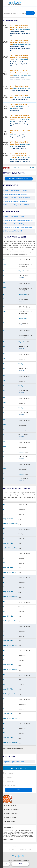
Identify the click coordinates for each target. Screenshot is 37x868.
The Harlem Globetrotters (16, 168)
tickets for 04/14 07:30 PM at (20, 145)
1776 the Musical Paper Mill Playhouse (16, 224)
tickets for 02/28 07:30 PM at (20, 61)
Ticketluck (14, 3)
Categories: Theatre (11, 814)
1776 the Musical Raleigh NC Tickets (15, 201)
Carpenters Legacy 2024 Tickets (13, 762)
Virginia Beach (23, 271)
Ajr (28, 168)
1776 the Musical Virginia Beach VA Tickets (17, 205)
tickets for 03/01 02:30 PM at (20, 76)
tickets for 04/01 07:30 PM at (20, 134)
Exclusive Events (9, 822)
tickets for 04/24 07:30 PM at (20, 157)
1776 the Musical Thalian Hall (13, 231)
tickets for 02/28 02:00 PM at (20, 45)
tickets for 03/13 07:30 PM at (20, 88)
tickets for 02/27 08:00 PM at (20, 30)
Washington (22, 430)
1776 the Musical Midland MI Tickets (15, 191)
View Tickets (33, 31)
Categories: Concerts (11, 810)
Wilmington (22, 364)
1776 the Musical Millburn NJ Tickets (15, 194)
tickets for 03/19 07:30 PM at (20, 107)
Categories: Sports (10, 806)
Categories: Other (10, 818)
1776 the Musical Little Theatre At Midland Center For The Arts (19, 220)
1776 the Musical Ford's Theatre (13, 217)
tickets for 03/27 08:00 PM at (20, 121)
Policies (27, 860)
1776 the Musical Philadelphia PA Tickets (16, 198)
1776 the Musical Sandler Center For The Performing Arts (19, 227)
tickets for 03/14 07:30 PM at (20, 97)
